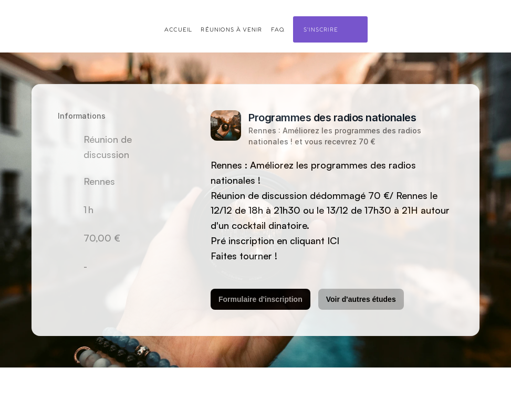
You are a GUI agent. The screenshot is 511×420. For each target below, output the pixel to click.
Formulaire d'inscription (260, 299)
